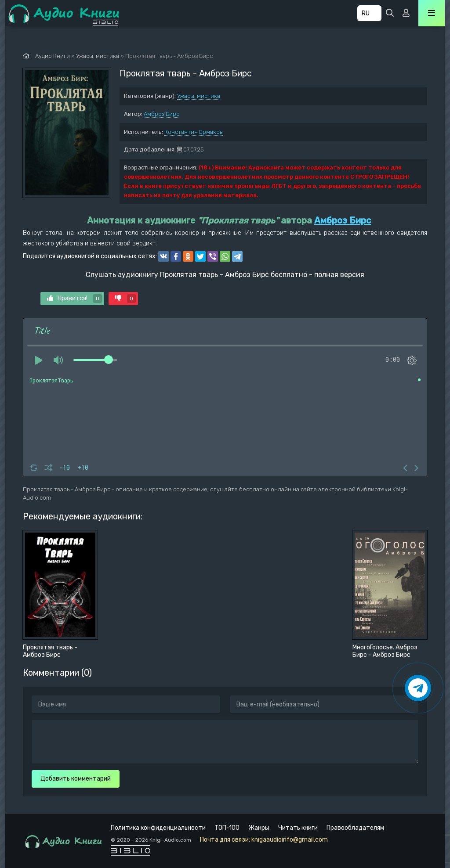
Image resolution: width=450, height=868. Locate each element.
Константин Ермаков (194, 132)
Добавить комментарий (76, 779)
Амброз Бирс (161, 114)
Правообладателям (355, 828)
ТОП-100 (227, 828)
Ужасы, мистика (199, 96)
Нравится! (74, 299)
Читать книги (298, 828)
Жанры (259, 828)
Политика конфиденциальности (158, 828)
